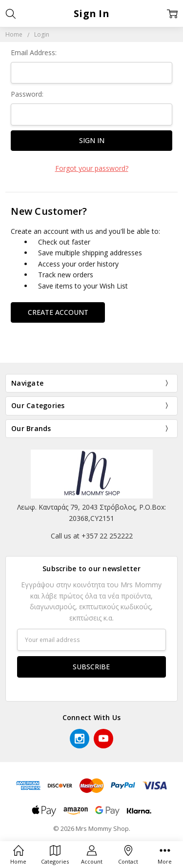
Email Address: (34, 52)
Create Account (58, 312)
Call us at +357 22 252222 (92, 536)
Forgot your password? (92, 168)
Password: (27, 94)
